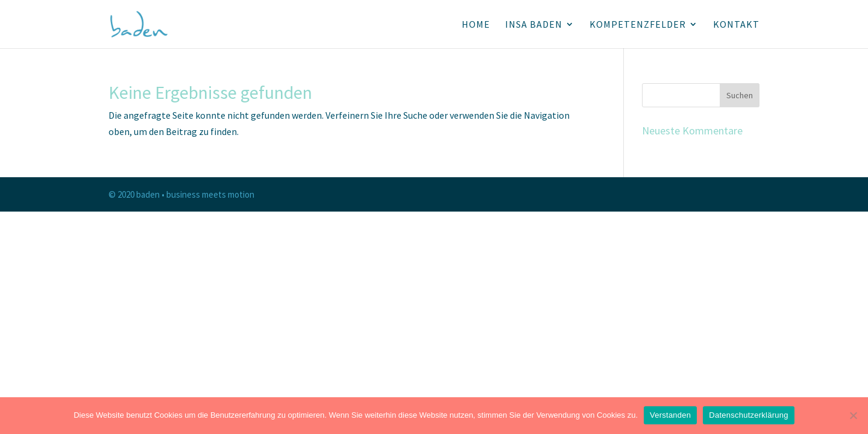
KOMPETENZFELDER (638, 25)
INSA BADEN (534, 25)
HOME (476, 25)
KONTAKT (736, 25)
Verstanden (670, 415)
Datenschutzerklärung (748, 415)
